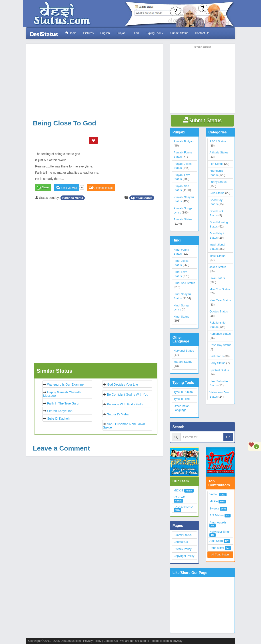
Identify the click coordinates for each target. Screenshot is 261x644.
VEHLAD (179, 497)
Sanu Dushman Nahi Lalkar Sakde (124, 426)
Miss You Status (220, 289)
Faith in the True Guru (63, 403)
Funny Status (218, 182)
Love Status (217, 278)
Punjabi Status (183, 219)
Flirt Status (216, 164)
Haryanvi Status (184, 351)
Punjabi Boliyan (184, 141)
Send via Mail (67, 188)
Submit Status (179, 33)
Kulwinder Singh (220, 532)
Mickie (214, 501)
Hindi (136, 33)
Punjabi (121, 33)
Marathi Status (183, 362)
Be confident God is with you (127, 394)
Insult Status (217, 256)
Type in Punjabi (184, 392)
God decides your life (122, 384)
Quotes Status (219, 311)
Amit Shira (216, 541)
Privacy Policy (183, 549)
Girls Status (217, 193)
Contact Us (202, 33)
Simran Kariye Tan (60, 411)
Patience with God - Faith (125, 404)
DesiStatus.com (71, 641)
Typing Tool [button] (155, 33)
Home (71, 33)
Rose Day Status (220, 345)
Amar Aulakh (218, 522)
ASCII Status (218, 141)
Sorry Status (217, 363)
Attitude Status (219, 152)
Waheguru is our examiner (66, 384)
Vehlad (214, 494)
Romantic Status (220, 334)
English (105, 33)
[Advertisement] (96, 81)
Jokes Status (218, 267)
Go (228, 437)
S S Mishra (217, 515)
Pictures (88, 33)
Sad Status (217, 356)
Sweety (214, 508)
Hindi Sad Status (184, 283)
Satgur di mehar (118, 414)
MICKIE (179, 490)
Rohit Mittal (217, 548)
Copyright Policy (184, 556)
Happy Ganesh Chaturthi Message (62, 394)
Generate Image (101, 188)
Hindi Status (181, 317)
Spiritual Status (142, 198)
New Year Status (220, 300)
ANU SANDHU (183, 507)
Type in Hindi (182, 399)
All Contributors (220, 555)
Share (45, 187)
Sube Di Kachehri (59, 419)
